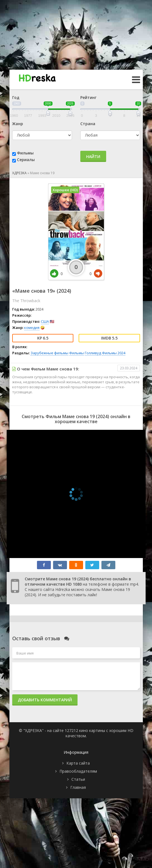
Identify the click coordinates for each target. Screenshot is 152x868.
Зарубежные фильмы (49, 353)
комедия (32, 328)
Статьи (78, 779)
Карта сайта (78, 763)
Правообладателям (78, 771)
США (45, 321)
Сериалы (26, 160)
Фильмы (25, 153)
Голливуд (93, 353)
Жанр (18, 124)
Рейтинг (88, 97)
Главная (78, 787)
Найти (93, 157)
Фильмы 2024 (114, 353)
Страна (88, 124)
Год (16, 97)
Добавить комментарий (45, 700)
